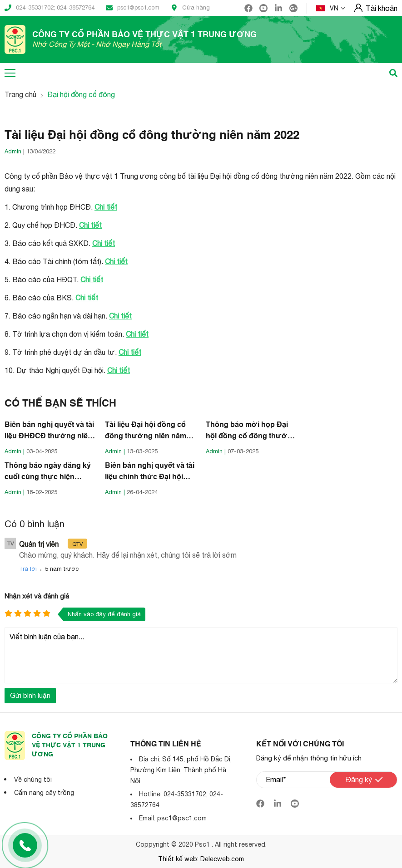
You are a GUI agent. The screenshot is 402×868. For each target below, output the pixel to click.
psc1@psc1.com (133, 8)
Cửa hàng (190, 8)
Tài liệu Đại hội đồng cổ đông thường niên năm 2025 (146, 432)
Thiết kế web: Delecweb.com (201, 859)
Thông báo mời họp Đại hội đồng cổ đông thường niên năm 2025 (251, 432)
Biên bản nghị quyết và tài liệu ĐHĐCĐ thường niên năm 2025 (49, 432)
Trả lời (28, 569)
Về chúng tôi (33, 780)
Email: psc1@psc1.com (173, 818)
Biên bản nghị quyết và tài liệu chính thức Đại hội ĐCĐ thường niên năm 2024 (150, 473)
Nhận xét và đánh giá (37, 596)
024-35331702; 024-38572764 (50, 8)
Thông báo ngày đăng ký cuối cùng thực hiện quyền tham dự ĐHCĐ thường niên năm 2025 (48, 473)
